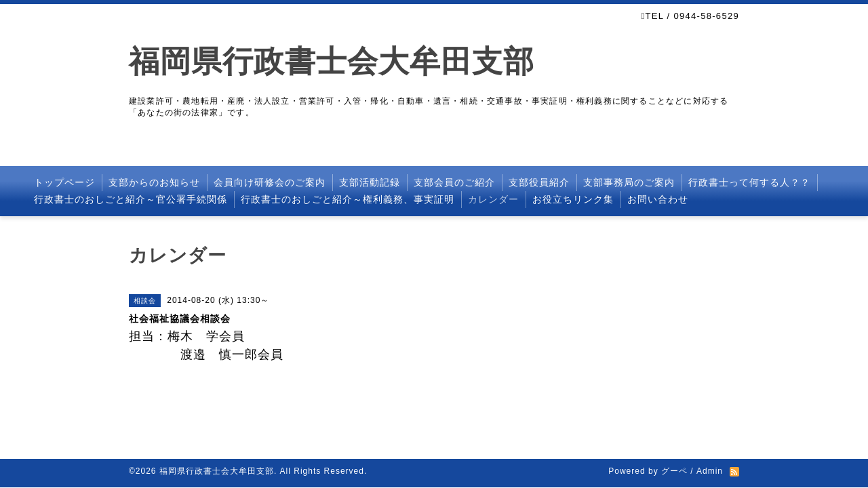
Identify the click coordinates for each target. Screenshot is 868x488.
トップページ (64, 182)
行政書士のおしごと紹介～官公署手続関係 (131, 199)
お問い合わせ (658, 199)
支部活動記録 (370, 182)
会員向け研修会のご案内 (270, 182)
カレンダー (493, 199)
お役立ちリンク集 (573, 199)
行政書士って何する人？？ (749, 182)
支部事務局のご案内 (629, 182)
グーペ (674, 471)
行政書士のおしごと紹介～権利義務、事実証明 (348, 199)
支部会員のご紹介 (454, 182)
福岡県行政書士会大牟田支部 (332, 61)
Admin (710, 471)
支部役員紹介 (539, 182)
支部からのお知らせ (154, 182)
